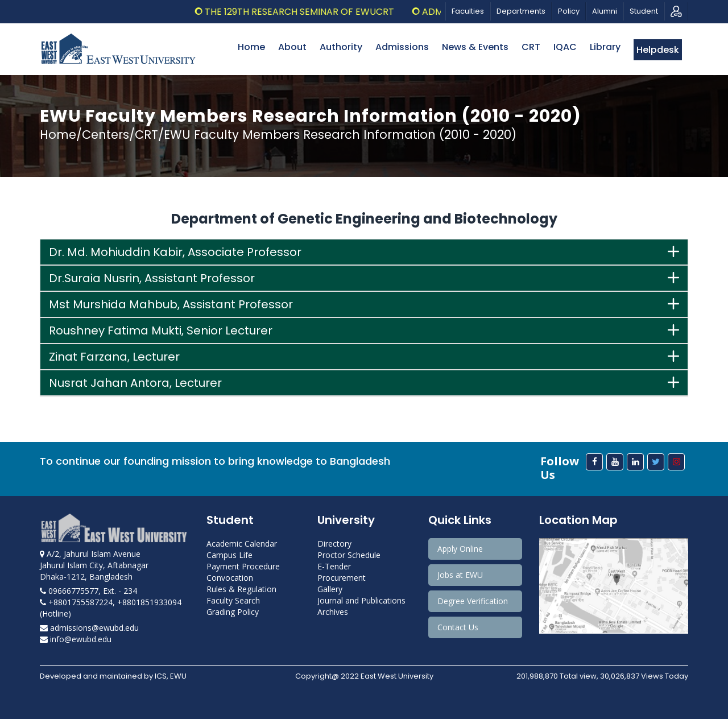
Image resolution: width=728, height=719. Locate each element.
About (292, 47)
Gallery (330, 589)
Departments (521, 11)
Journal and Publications (361, 600)
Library (605, 47)
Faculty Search (233, 600)
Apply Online (460, 549)
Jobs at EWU (460, 575)
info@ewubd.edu (76, 639)
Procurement (342, 578)
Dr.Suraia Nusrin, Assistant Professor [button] (152, 278)
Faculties (468, 11)
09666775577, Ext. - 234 (88, 591)
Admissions (402, 47)
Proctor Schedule (349, 555)
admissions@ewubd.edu (89, 628)
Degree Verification (473, 601)
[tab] (364, 252)
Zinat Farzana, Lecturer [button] (114, 357)
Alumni (605, 11)
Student (644, 11)
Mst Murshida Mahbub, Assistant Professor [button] (171, 304)
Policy (569, 11)
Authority (341, 47)
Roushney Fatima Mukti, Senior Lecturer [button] (161, 330)
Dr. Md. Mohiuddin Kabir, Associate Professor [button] (175, 252)
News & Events (475, 47)
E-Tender (334, 566)
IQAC (565, 47)
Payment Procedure (243, 566)
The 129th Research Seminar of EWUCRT (309, 12)
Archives (333, 612)
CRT (531, 47)
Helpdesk (658, 50)
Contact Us (458, 627)
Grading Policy (233, 612)
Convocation (230, 578)
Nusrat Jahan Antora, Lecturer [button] (135, 383)
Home (251, 47)
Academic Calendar (242, 544)
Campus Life (229, 555)
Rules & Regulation (241, 589)
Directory (334, 544)
